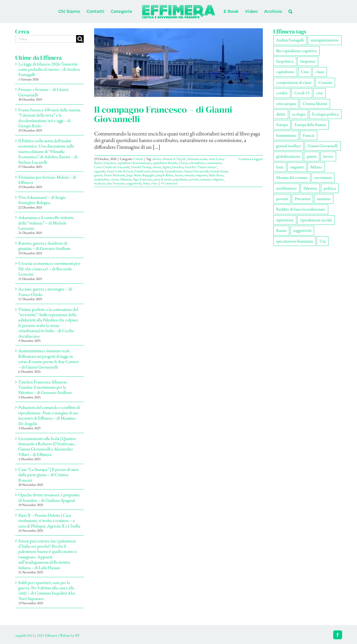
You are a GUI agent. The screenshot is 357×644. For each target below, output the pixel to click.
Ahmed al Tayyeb (174, 159)
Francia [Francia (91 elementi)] (309, 135)
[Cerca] (80, 39)
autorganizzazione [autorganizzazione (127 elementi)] (325, 40)
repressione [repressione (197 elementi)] (285, 220)
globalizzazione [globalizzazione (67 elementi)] (288, 156)
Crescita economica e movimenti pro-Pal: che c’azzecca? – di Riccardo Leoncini (50, 269)
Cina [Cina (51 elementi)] (305, 72)
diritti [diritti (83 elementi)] (281, 114)
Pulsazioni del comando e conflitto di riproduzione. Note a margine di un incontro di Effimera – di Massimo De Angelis (49, 415)
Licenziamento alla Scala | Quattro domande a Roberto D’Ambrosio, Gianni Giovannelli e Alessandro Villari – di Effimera (47, 446)
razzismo (206, 179)
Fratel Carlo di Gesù (120, 171)
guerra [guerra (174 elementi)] (312, 156)
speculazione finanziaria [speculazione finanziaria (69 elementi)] (294, 241)
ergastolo (100, 171)
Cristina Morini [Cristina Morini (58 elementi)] (315, 104)
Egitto (167, 167)
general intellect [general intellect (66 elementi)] (288, 146)
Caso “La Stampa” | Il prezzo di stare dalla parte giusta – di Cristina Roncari (49, 475)
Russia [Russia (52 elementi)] (281, 230)
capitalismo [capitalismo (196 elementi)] (285, 72)
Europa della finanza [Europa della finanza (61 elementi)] (310, 125)
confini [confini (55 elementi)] (282, 93)
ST (77, 635)
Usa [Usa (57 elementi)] (323, 241)
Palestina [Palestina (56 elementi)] (310, 188)
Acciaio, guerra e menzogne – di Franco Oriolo (45, 291)
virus (154, 183)
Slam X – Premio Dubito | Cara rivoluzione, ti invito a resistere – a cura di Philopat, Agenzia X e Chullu (49, 521)
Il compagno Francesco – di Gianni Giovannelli (163, 114)
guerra (98, 175)
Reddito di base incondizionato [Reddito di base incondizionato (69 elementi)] (301, 209)
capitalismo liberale (165, 163)
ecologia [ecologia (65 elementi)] (299, 114)
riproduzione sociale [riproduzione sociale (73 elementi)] (316, 220)
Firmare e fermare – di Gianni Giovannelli (43, 92)
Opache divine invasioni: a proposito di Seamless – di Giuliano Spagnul (49, 497)
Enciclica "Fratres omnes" (201, 167)
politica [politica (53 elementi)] (330, 188)
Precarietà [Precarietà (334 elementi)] (302, 199)
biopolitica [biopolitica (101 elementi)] (285, 61)
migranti (202, 175)
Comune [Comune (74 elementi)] (325, 82)
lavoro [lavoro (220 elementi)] (328, 156)
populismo (180, 179)
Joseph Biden (165, 175)
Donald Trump (141, 167)
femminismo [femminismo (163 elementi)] (286, 135)
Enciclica (178, 167)
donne (157, 167)
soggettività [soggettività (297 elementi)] (302, 230)
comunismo (214, 163)
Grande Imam (219, 171)
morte (115, 179)
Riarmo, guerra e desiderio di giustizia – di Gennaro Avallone (44, 246)
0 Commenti (169, 183)
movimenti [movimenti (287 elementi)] (323, 177)
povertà (194, 179)
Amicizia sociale (197, 159)
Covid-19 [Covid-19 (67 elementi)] (302, 93)
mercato (189, 175)
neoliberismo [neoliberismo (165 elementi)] (286, 188)
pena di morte (163, 179)
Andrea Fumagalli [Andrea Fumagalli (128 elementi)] (290, 40)
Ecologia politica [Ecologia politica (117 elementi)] (325, 114)
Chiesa (183, 163)
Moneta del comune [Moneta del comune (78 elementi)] (292, 177)
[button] (290, 12)
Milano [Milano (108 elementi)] (316, 167)
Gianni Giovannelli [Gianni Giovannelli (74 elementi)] (323, 146)
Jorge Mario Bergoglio (140, 175)
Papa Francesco (143, 179)
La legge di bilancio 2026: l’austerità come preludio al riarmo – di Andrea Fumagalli (49, 69)
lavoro (179, 175)
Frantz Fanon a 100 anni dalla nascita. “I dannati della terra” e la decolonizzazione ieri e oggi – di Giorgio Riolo (50, 118)
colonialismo (197, 163)
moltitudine (102, 179)
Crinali (138, 159)
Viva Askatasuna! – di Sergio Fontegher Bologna (42, 200)
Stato (146, 183)
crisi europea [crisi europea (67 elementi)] (286, 104)
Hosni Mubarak (114, 175)
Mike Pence (216, 175)
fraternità (157, 171)
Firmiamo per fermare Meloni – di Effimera (47, 180)
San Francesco (116, 183)
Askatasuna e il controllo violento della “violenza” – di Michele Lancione (46, 223)
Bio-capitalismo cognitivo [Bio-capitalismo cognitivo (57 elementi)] (296, 51)
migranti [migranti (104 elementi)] (297, 167)
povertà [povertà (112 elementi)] (282, 199)
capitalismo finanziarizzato (134, 163)
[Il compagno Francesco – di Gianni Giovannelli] (178, 63)
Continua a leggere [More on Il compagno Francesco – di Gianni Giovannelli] (251, 159)
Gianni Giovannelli (196, 171)
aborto (157, 159)
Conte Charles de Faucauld (112, 167)
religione (218, 179)
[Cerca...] (46, 39)
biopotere (110, 163)
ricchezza (100, 183)
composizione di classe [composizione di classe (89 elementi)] (294, 82)
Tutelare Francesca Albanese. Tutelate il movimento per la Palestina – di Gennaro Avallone (45, 387)
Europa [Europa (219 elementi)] (282, 125)
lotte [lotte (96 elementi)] (280, 167)
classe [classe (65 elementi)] (320, 72)
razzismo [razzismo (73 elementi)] (324, 199)
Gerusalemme (174, 171)
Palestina (126, 179)
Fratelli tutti (142, 171)
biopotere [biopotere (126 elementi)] (308, 61)
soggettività (134, 183)
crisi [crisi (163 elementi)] (319, 93)
